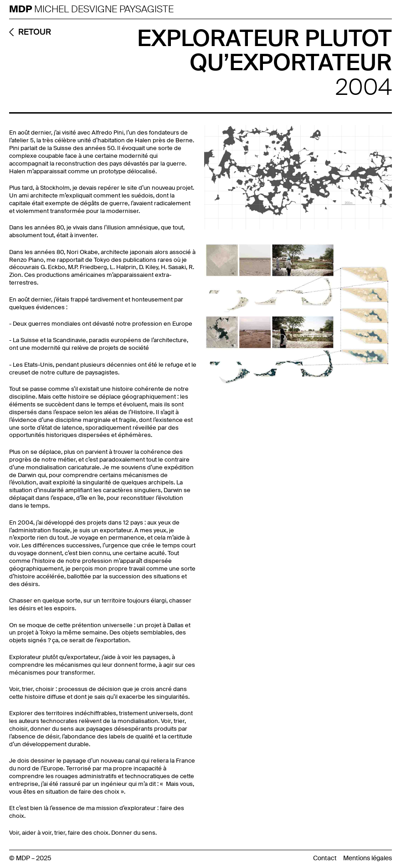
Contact (325, 858)
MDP (22, 9)
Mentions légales (368, 858)
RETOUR (35, 32)
